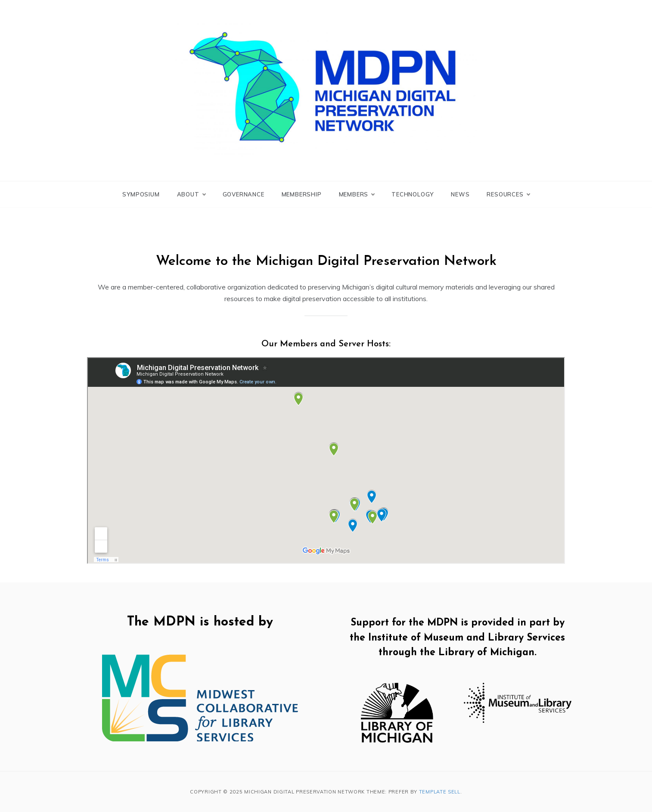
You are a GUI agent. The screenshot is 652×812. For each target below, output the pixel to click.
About (191, 194)
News (460, 194)
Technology (413, 194)
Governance (244, 194)
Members (357, 194)
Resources (508, 194)
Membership (302, 194)
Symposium (141, 194)
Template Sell (440, 792)
